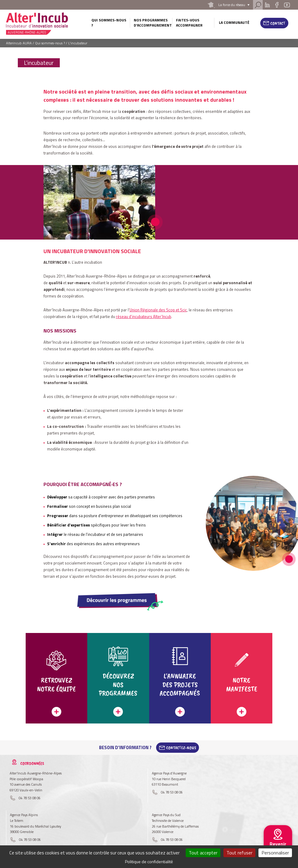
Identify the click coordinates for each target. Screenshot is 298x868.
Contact (278, 23)
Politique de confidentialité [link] (149, 862)
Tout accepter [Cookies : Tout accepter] (203, 853)
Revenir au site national (278, 849)
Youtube (287, 5)
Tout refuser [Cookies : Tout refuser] (239, 853)
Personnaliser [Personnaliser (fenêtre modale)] (275, 853)
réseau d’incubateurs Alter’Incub (144, 316)
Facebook (277, 5)
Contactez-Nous (181, 748)
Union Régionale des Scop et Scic (158, 310)
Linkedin (267, 5)
